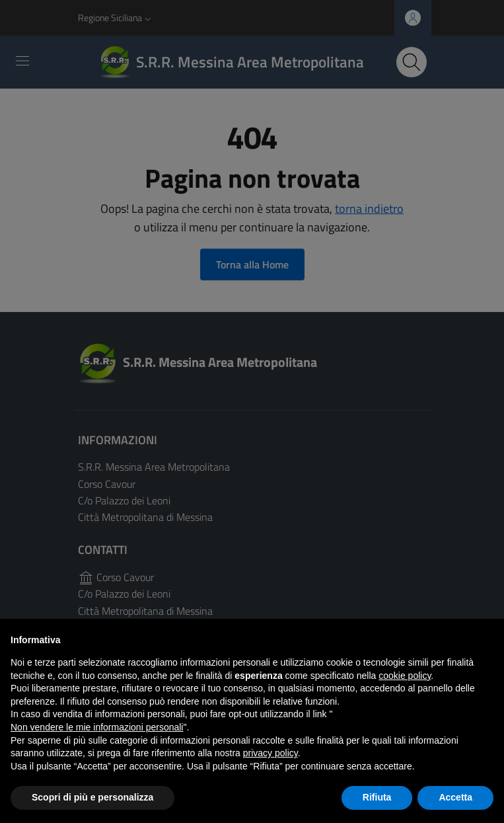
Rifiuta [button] (377, 797)
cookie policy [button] (405, 676)
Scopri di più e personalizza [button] (92, 797)
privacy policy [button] (270, 753)
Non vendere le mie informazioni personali (97, 727)
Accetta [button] (455, 797)
